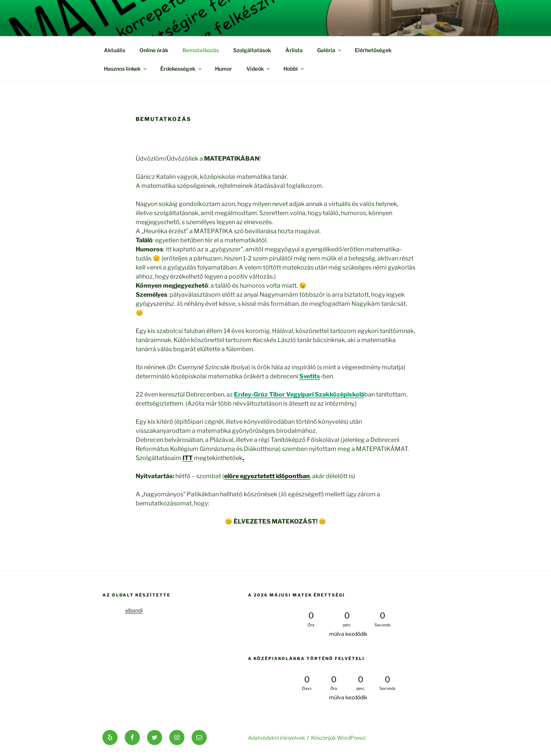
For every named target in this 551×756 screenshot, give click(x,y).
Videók (259, 69)
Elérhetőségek (373, 50)
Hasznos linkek (126, 69)
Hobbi (294, 69)
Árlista (294, 50)
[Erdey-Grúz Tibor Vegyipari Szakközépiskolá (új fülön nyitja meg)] (299, 394)
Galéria (330, 50)
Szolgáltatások (252, 50)
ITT (188, 458)
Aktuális (115, 50)
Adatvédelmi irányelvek (276, 738)
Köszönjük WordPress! (338, 738)
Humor (224, 69)
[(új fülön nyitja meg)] (310, 376)
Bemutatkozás (201, 50)
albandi (134, 610)
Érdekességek (181, 69)
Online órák (154, 50)
